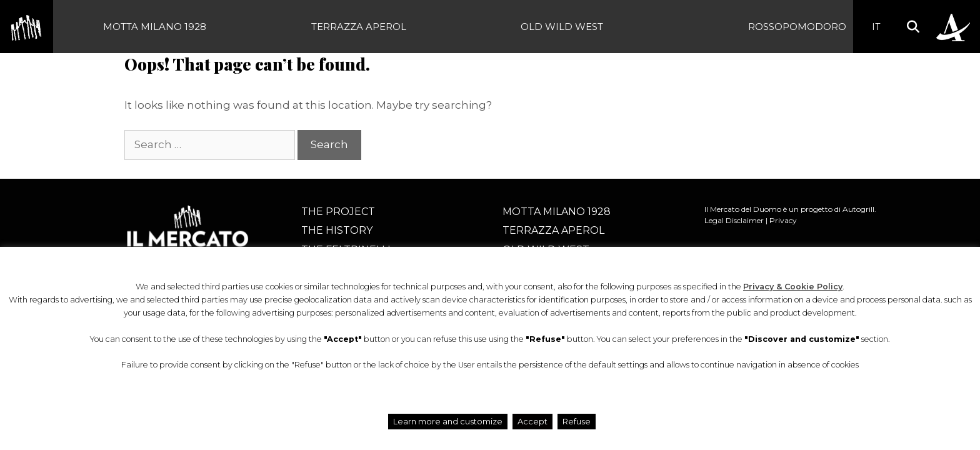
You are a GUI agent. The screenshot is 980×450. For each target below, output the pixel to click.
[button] (913, 27)
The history (337, 230)
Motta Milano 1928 (155, 27)
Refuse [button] (577, 421)
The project (338, 212)
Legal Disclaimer (734, 220)
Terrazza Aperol (359, 27)
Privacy (783, 220)
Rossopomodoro (797, 27)
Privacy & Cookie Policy (793, 287)
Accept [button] (532, 421)
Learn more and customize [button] (448, 421)
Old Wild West (562, 27)
